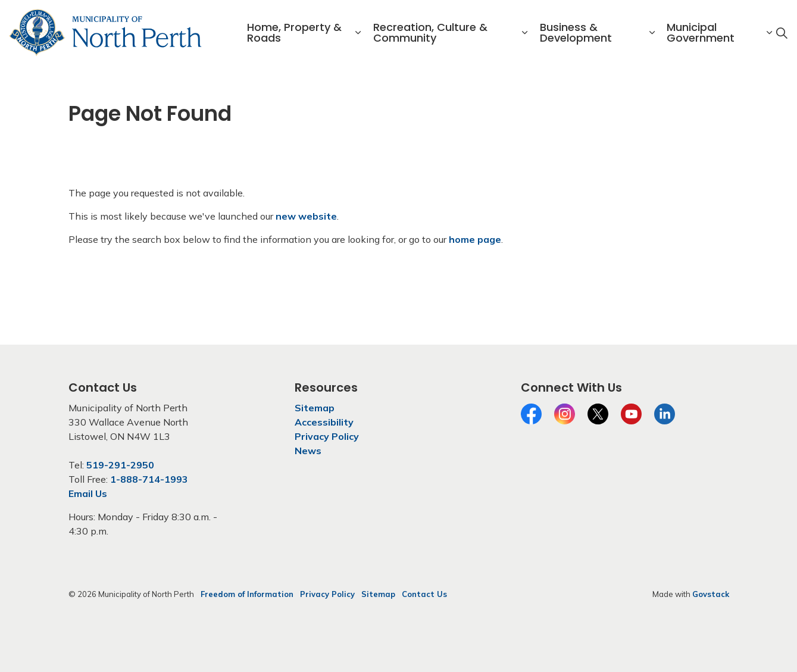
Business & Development (576, 32)
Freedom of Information (247, 594)
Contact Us (424, 594)
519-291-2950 (120, 465)
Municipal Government (701, 32)
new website (306, 216)
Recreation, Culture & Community (430, 32)
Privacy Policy (327, 436)
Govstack (711, 594)
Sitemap (315, 408)
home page (475, 239)
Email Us (88, 493)
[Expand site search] (782, 33)
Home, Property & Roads (294, 32)
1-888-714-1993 (149, 479)
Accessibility (324, 422)
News (308, 451)
